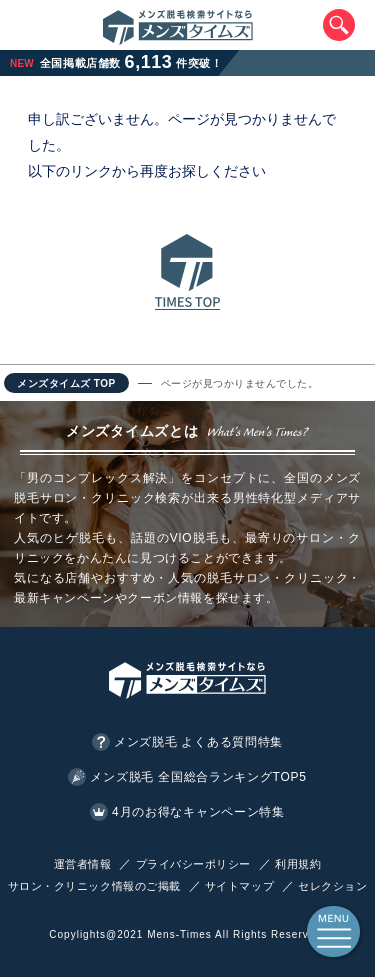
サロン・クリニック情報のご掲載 (94, 886)
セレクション (332, 886)
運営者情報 (83, 864)
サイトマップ (239, 886)
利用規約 (298, 864)
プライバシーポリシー (194, 864)
